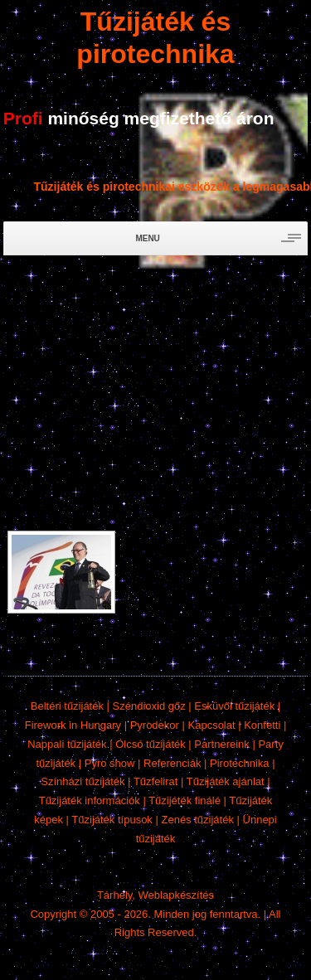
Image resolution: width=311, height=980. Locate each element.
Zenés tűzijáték (197, 820)
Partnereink (221, 744)
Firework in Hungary (73, 725)
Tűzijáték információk (90, 800)
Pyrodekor (155, 725)
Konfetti (262, 725)
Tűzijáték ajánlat (226, 781)
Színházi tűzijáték (83, 781)
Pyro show (110, 763)
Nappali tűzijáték (67, 744)
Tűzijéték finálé (185, 800)
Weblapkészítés (177, 895)
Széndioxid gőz (149, 706)
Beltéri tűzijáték (67, 706)
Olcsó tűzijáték (151, 744)
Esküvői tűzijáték (234, 706)
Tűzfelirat (155, 781)
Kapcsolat (212, 725)
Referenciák (172, 763)
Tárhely (114, 895)
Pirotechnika (240, 763)
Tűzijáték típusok (112, 820)
